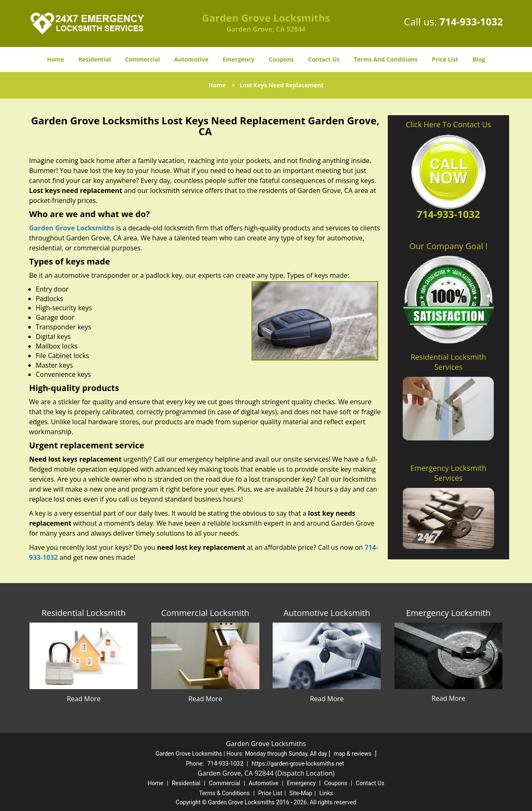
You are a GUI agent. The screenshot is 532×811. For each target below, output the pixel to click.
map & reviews (353, 754)
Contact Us (324, 59)
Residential (95, 59)
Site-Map (301, 793)
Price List (445, 59)
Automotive (191, 59)
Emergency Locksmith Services (448, 473)
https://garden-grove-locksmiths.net (298, 764)
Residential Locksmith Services (448, 362)
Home (55, 59)
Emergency (239, 59)
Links (326, 793)
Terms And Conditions (386, 59)
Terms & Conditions (224, 793)
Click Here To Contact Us (448, 124)
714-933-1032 (471, 21)
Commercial (143, 59)
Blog (479, 59)
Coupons (281, 59)
